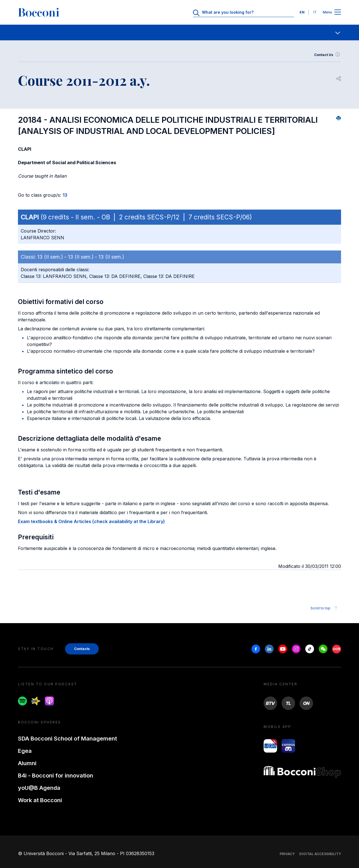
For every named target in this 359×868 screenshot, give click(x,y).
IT (315, 12)
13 (65, 195)
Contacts (82, 649)
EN (302, 12)
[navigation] (179, 33)
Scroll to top (325, 608)
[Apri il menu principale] (338, 12)
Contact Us (328, 55)
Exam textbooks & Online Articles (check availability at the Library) (91, 521)
